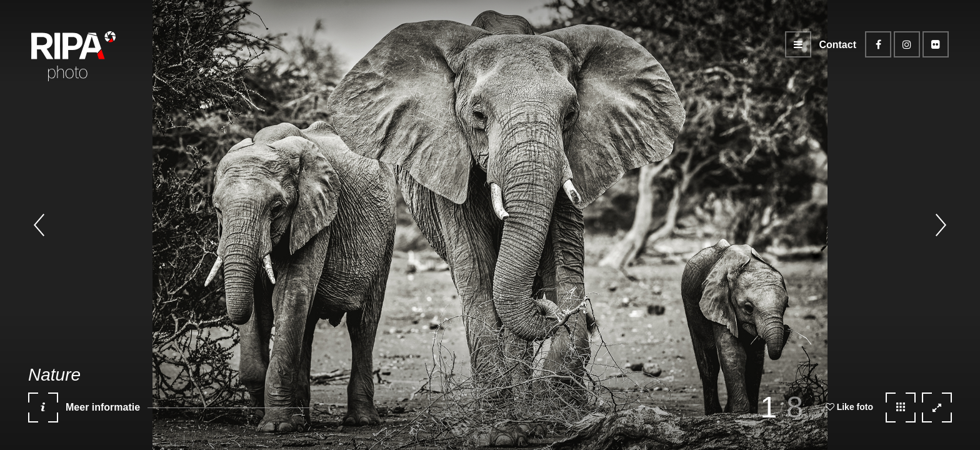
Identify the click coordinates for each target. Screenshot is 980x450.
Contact (837, 45)
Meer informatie (84, 412)
